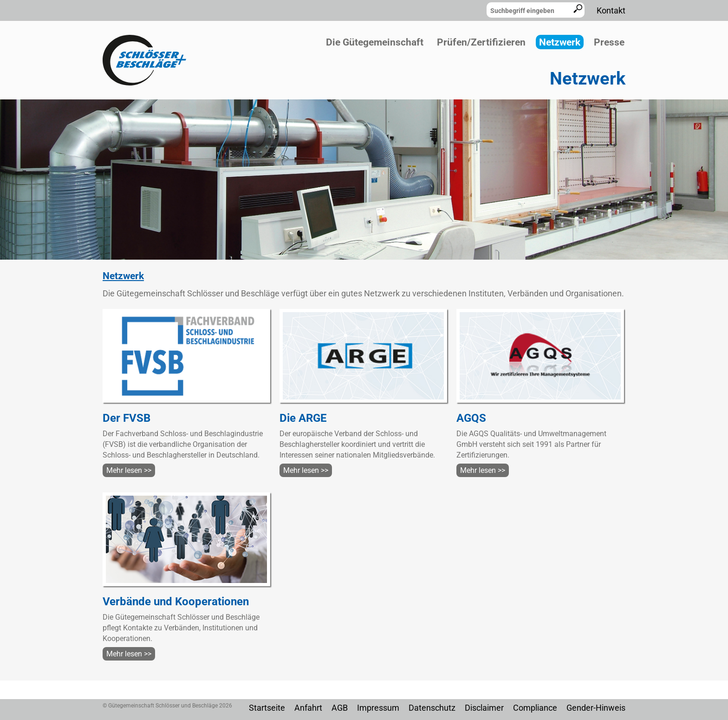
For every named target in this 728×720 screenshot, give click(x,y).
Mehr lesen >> (129, 470)
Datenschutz (432, 708)
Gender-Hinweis (596, 708)
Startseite (267, 708)
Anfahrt (308, 708)
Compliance (535, 708)
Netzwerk (560, 42)
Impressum (378, 708)
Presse (609, 42)
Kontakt (611, 10)
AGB (340, 708)
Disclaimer (484, 708)
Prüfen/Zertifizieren (481, 42)
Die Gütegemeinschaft (375, 42)
